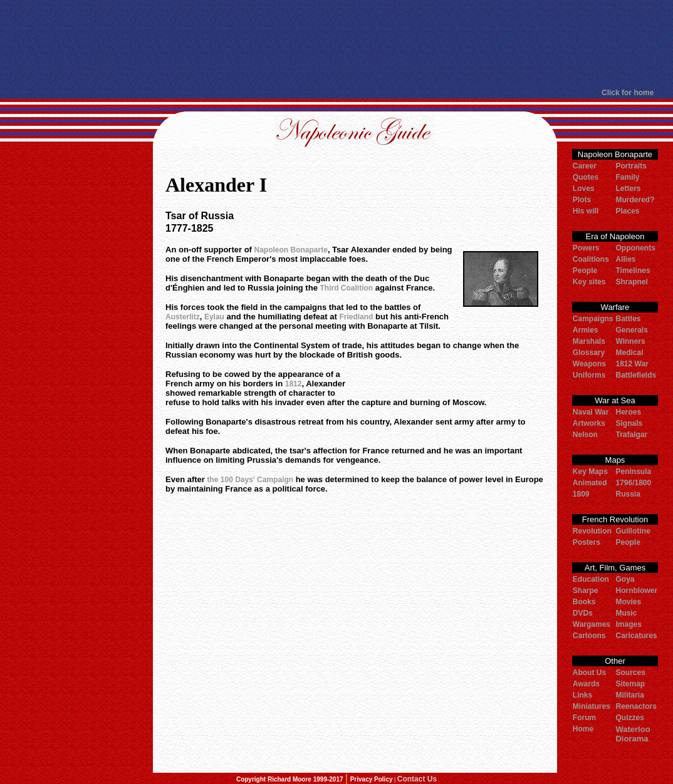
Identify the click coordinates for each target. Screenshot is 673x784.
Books (584, 602)
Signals (629, 423)
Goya (625, 579)
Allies (625, 259)
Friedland (356, 317)
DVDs (583, 613)
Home (583, 729)
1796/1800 (633, 483)
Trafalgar (631, 435)
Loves (584, 188)
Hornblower (636, 591)
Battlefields (636, 375)
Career (585, 166)
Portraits (631, 166)
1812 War (632, 364)
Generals (631, 330)
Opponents (635, 248)
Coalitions (591, 259)
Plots (582, 200)
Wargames (592, 624)
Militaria (629, 695)
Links (582, 695)
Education (591, 579)
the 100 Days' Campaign (250, 480)
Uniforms (589, 375)
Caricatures (636, 636)
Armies (586, 330)
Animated (590, 483)
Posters (587, 542)
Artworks (589, 423)
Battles (628, 319)
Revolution (592, 531)
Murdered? (635, 200)
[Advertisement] (331, 44)
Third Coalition (347, 288)
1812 (294, 384)
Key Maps (590, 472)
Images (628, 624)
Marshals (589, 341)
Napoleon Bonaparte (291, 250)
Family (627, 177)
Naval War (591, 412)
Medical (629, 353)
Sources (630, 673)
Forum (584, 718)
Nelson (585, 435)
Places (627, 211)
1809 (581, 494)
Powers (586, 248)
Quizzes (629, 718)
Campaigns (593, 319)
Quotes (586, 177)
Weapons (589, 364)
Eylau (214, 317)
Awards (586, 684)
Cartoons (589, 636)
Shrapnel (631, 282)
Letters (628, 188)
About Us (589, 673)
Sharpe (586, 591)
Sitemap (630, 684)
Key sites (589, 282)
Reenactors (636, 706)
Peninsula (633, 472)
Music (626, 613)
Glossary (589, 353)
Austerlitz (183, 317)
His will (586, 211)
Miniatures (592, 706)
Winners (630, 341)
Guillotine (633, 531)
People (585, 271)
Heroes (628, 412)
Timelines (633, 271)
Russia (628, 494)
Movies (628, 602)
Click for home (628, 93)
